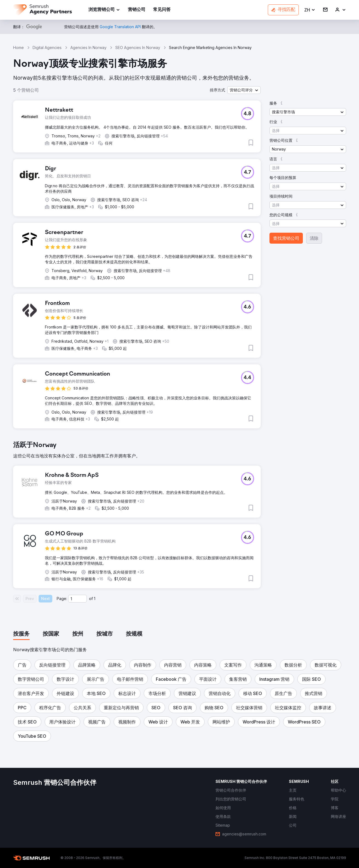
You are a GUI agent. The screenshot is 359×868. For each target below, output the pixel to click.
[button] (310, 10)
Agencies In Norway (88, 47)
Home (18, 47)
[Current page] (77, 599)
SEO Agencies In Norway (138, 47)
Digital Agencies (47, 47)
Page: (62, 599)
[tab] (21, 634)
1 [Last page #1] (95, 599)
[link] (137, 10)
